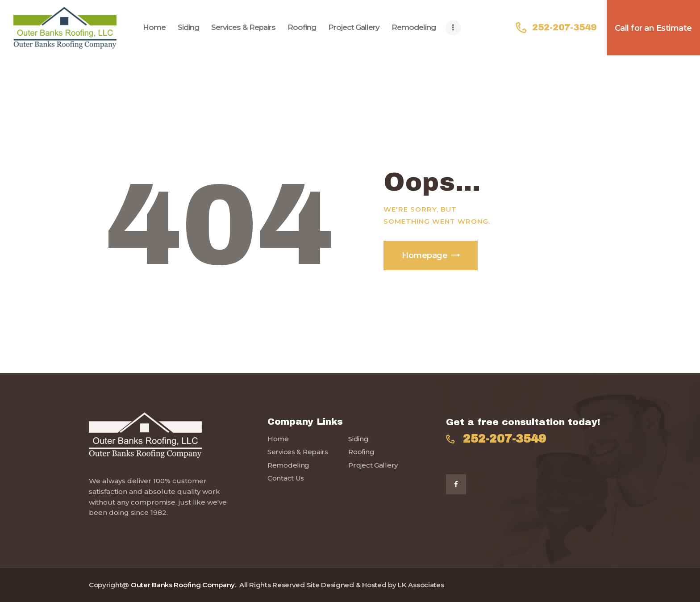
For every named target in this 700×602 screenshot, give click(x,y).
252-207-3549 (504, 439)
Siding (358, 439)
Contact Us (286, 478)
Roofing (361, 452)
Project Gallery (373, 465)
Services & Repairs (298, 452)
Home (278, 439)
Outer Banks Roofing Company (183, 585)
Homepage (425, 255)
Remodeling (288, 465)
